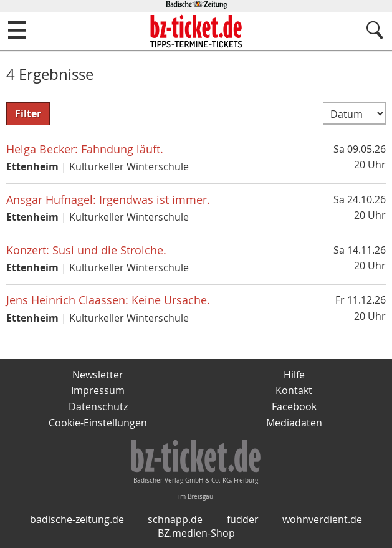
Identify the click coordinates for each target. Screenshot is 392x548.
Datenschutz (98, 406)
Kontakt (294, 390)
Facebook (294, 406)
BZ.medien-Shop (196, 533)
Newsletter (98, 375)
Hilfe (294, 375)
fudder (243, 519)
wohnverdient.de (322, 519)
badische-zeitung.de (77, 519)
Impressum (98, 390)
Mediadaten (294, 423)
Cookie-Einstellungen (98, 423)
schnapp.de (175, 519)
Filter (28, 113)
